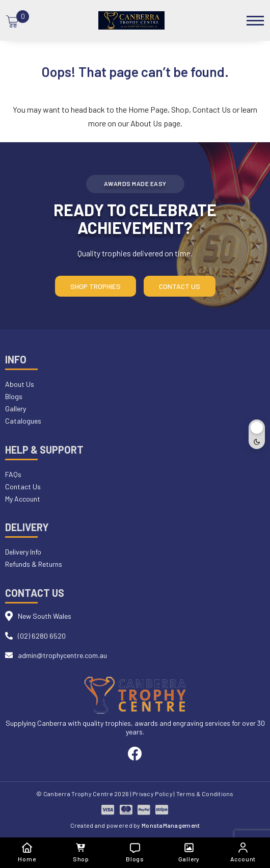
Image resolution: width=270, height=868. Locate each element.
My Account (23, 499)
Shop (180, 109)
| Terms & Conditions (204, 794)
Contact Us (212, 109)
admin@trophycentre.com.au (62, 655)
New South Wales (45, 616)
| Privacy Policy (152, 794)
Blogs (14, 396)
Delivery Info (23, 552)
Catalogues (23, 421)
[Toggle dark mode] (257, 434)
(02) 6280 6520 (42, 636)
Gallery (16, 409)
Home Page (148, 109)
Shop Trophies (96, 286)
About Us (146, 123)
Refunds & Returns (34, 564)
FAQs (13, 474)
